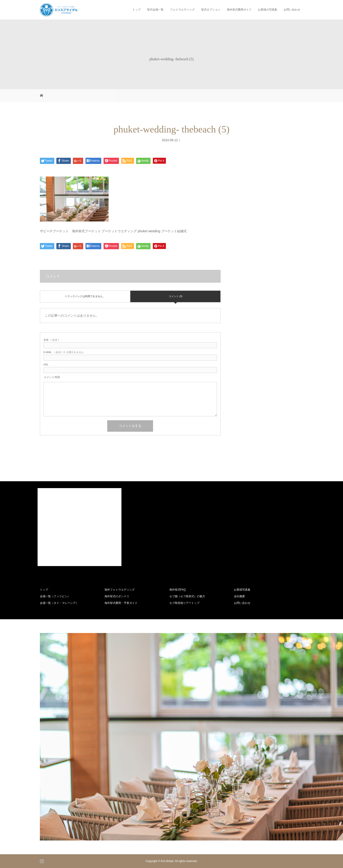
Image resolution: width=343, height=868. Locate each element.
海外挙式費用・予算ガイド (121, 603)
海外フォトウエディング (120, 590)
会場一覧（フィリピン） (55, 596)
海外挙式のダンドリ (117, 596)
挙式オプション (211, 10)
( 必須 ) (51, 340)
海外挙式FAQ (178, 590)
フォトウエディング (182, 10)
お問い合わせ (292, 10)
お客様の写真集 (268, 10)
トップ (137, 10)
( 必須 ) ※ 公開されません (64, 352)
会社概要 (239, 596)
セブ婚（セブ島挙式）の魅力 (187, 596)
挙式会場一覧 (155, 10)
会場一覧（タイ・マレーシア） (59, 603)
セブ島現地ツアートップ (184, 603)
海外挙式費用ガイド (239, 10)
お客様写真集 (242, 590)
